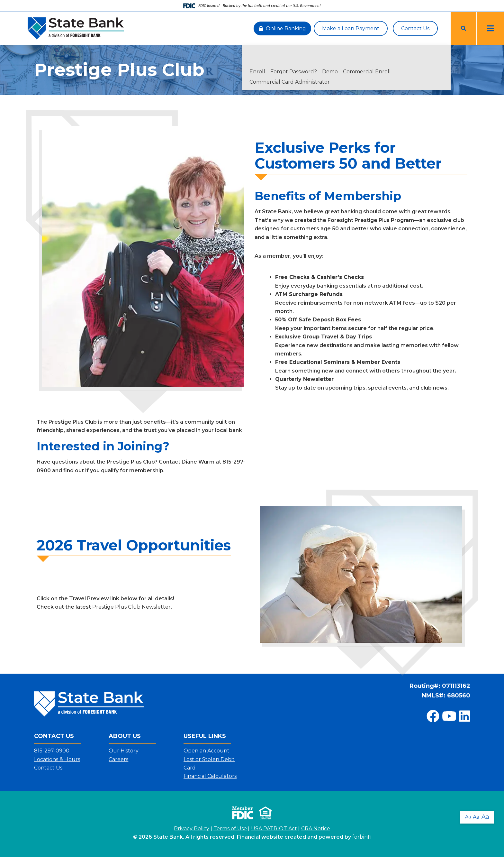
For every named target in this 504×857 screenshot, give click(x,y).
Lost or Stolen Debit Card (209, 764)
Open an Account (207, 751)
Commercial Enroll (367, 72)
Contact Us (415, 28)
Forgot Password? (294, 72)
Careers (118, 759)
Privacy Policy (192, 829)
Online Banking (282, 28)
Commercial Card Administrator (290, 82)
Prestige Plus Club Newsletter (131, 607)
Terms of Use (230, 829)
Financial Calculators (210, 776)
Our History (124, 751)
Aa (468, 817)
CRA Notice (316, 829)
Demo (330, 72)
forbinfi (362, 837)
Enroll (257, 72)
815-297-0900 (52, 751)
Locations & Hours (57, 759)
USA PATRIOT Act (274, 829)
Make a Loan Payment (351, 28)
